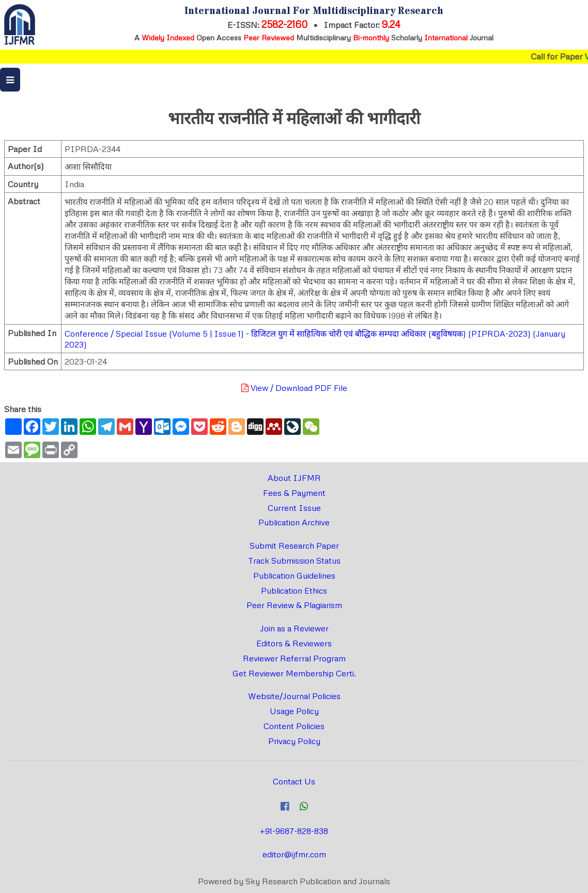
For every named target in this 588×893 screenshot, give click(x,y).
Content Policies (294, 726)
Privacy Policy (294, 741)
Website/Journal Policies (294, 696)
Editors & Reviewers (294, 643)
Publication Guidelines (294, 576)
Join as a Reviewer (294, 628)
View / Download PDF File (294, 388)
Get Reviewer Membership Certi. (294, 673)
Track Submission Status (294, 561)
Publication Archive (294, 522)
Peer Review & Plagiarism (294, 605)
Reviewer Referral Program (294, 658)
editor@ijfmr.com (294, 854)
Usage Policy (294, 711)
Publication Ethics (294, 591)
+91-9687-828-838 (294, 831)
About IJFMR (294, 478)
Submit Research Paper (294, 546)
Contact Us (294, 781)
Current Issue (294, 508)
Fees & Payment (294, 493)
